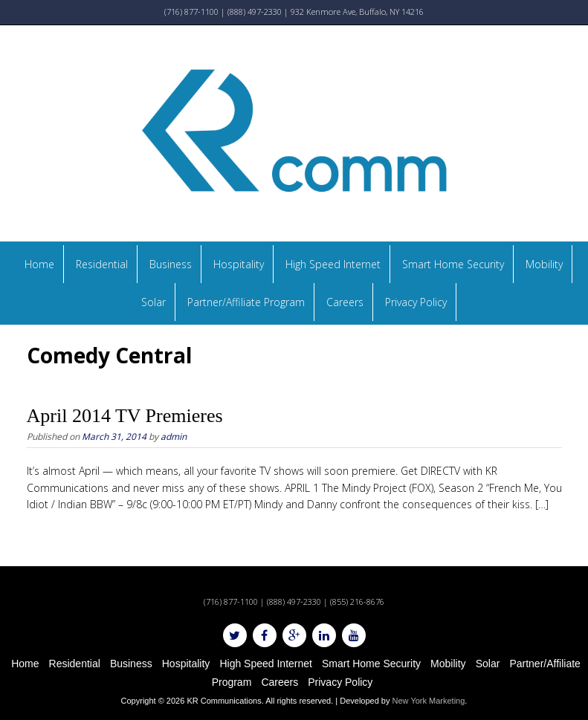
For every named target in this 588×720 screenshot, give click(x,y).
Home (39, 264)
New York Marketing (429, 701)
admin (174, 437)
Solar (154, 302)
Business (171, 264)
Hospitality (239, 264)
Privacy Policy (416, 302)
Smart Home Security (453, 264)
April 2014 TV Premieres (125, 416)
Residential (102, 264)
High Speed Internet (333, 264)
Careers (345, 302)
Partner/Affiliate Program (246, 302)
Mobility (544, 264)
